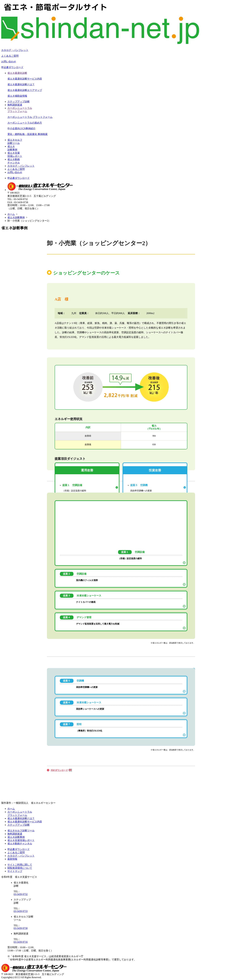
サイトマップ (15, 871)
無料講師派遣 (15, 105)
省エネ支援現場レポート (21, 840)
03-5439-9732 (21, 894)
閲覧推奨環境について (20, 868)
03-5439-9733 (21, 911)
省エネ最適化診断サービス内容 (25, 79)
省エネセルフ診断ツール (21, 831)
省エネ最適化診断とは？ (21, 84)
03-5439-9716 (21, 942)
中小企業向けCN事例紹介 (21, 128)
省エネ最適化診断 (17, 73)
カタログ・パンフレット (15, 50)
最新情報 (12, 859)
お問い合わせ (9, 62)
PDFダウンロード (59, 770)
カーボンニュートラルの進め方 (25, 123)
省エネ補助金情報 (17, 96)
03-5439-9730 (21, 928)
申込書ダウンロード (12, 67)
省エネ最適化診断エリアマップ (25, 90)
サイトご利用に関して (20, 865)
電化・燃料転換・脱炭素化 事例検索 (27, 134)
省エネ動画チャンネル (20, 844)
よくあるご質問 (10, 56)
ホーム (11, 214)
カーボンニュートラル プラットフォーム (30, 117)
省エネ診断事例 (16, 217)
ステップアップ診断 (19, 102)
